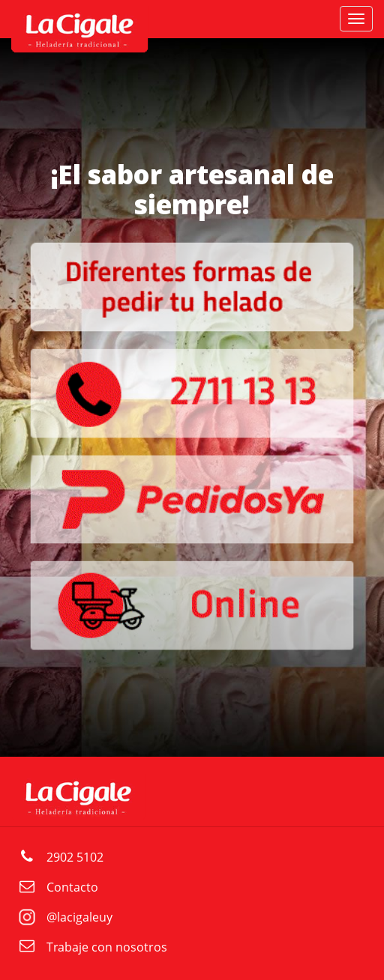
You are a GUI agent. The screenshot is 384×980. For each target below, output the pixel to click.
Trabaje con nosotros (107, 947)
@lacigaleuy (79, 917)
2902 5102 (75, 857)
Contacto (72, 887)
